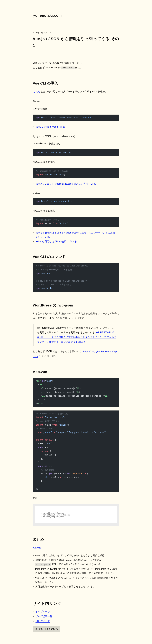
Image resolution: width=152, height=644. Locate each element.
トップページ (43, 612)
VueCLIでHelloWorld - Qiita (50, 127)
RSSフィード (43, 621)
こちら (37, 91)
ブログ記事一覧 (44, 616)
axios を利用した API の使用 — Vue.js (56, 241)
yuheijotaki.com (48, 15)
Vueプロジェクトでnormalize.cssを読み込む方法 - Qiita (66, 184)
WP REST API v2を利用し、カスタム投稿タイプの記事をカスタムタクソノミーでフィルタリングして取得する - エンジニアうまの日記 (77, 337)
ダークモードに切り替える (46, 629)
